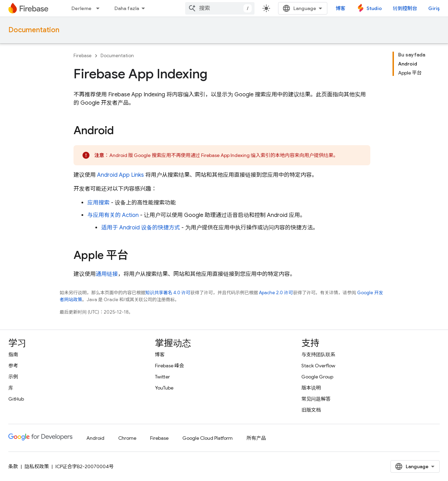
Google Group (317, 377)
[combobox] (220, 8)
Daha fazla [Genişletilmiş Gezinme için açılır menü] (127, 8)
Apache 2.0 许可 (276, 293)
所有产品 (256, 438)
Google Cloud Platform (208, 438)
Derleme (81, 8)
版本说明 (311, 388)
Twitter (162, 377)
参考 (13, 366)
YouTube (164, 388)
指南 (13, 355)
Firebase (83, 56)
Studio (374, 8)
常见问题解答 (316, 399)
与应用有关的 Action (113, 215)
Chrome (127, 438)
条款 (13, 466)
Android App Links (120, 175)
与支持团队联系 (318, 355)
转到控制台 (405, 8)
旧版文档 (311, 410)
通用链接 (107, 274)
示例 (13, 377)
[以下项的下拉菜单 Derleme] (100, 8)
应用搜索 (98, 203)
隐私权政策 (37, 466)
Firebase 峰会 (170, 366)
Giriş (434, 8)
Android (95, 438)
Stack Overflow (318, 366)
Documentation (34, 30)
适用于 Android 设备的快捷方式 (141, 228)
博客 (341, 8)
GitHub (16, 399)
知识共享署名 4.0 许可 (168, 293)
